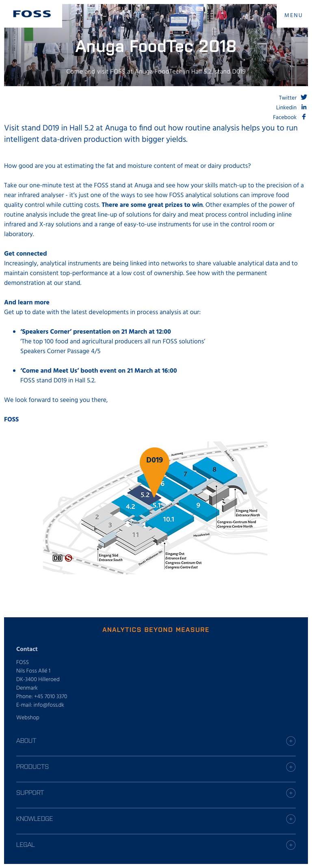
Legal (26, 844)
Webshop (28, 718)
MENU (294, 16)
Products (32, 766)
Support (30, 792)
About (26, 740)
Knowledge (35, 818)
